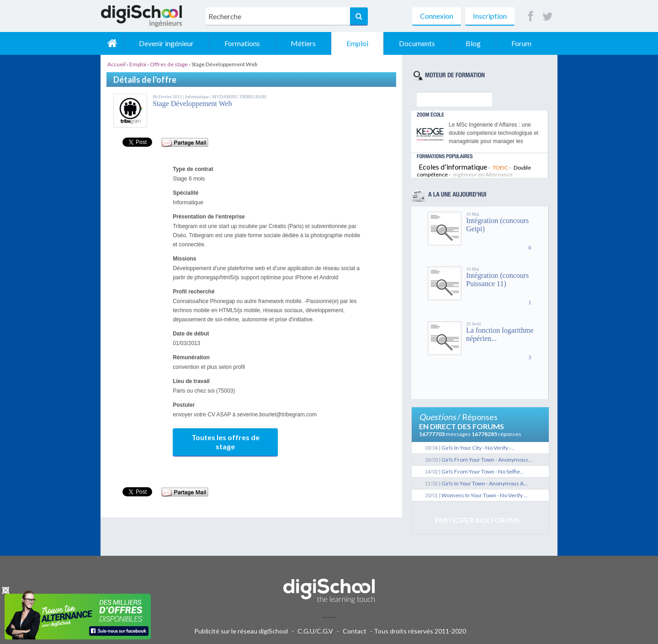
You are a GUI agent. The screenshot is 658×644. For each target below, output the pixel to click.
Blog (473, 43)
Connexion (437, 16)
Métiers (303, 43)
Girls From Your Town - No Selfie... (483, 471)
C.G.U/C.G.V (315, 631)
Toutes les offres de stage (226, 442)
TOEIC (500, 168)
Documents (417, 43)
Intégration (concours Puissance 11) (497, 279)
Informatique (198, 97)
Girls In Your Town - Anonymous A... (485, 483)
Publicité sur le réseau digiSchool (241, 631)
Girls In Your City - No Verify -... (478, 448)
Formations (242, 43)
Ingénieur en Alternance (483, 174)
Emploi (357, 43)
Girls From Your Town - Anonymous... (487, 460)
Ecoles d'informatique (453, 167)
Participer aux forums (477, 520)
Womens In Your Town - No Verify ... (485, 495)
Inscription (490, 16)
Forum (521, 43)
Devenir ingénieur (166, 43)
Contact (355, 631)
